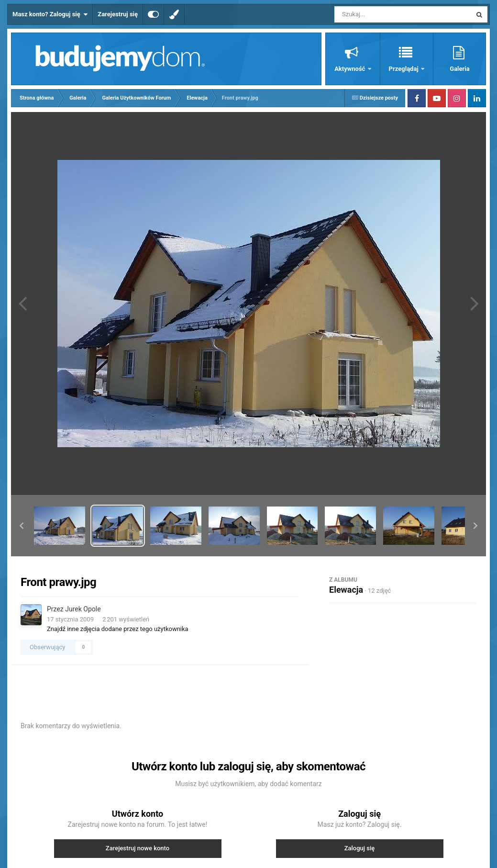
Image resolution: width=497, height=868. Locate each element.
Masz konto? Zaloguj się (50, 14)
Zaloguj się (360, 848)
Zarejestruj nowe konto (138, 848)
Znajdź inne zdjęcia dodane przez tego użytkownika (118, 629)
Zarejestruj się (118, 14)
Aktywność (350, 69)
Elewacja (346, 590)
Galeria (459, 69)
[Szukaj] (381, 14)
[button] (22, 526)
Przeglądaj (404, 69)
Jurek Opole (83, 609)
